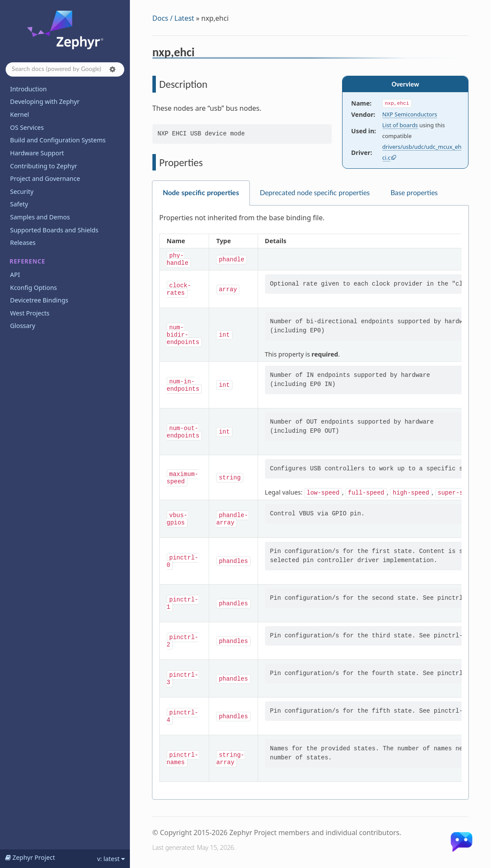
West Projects (30, 313)
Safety (19, 204)
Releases (23, 243)
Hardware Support (37, 153)
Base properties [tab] (414, 193)
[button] (113, 69)
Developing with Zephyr (45, 101)
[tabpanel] (310, 503)
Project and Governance (45, 178)
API (15, 275)
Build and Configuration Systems (58, 140)
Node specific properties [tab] (201, 193)
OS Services (27, 127)
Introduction (28, 89)
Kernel (19, 114)
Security (22, 191)
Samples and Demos (40, 217)
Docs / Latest (173, 18)
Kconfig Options (33, 288)
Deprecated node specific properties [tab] (315, 193)
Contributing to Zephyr (44, 166)
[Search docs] (65, 69)
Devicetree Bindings (39, 300)
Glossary (23, 326)
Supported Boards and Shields (54, 230)
